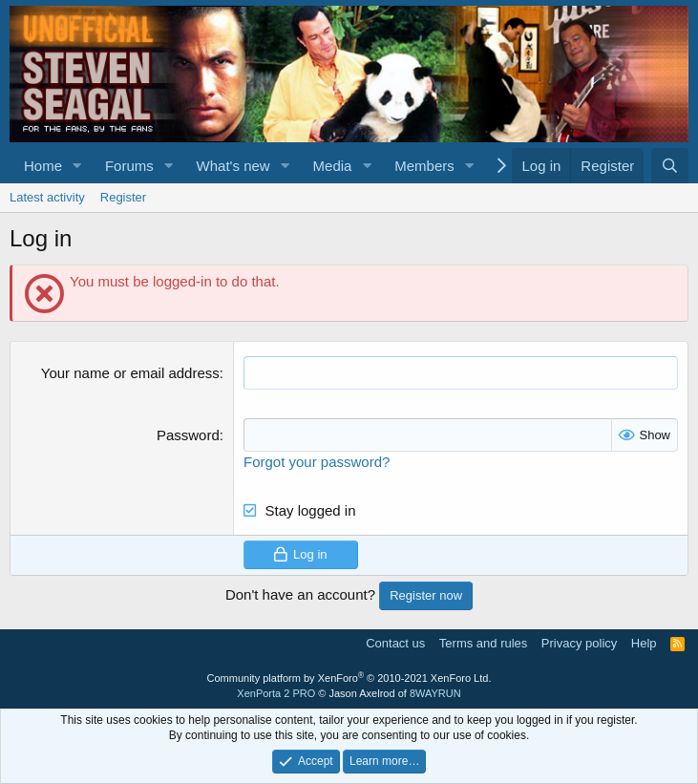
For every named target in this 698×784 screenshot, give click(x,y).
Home (43, 166)
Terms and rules (483, 643)
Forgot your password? (317, 462)
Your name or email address (130, 373)
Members (424, 166)
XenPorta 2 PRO (276, 693)
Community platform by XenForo (349, 678)
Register (123, 197)
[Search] (670, 166)
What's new (233, 166)
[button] (77, 166)
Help (644, 643)
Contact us (395, 643)
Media (333, 166)
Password (188, 435)
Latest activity (47, 197)
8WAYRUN (435, 693)
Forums (129, 166)
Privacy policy (579, 643)
